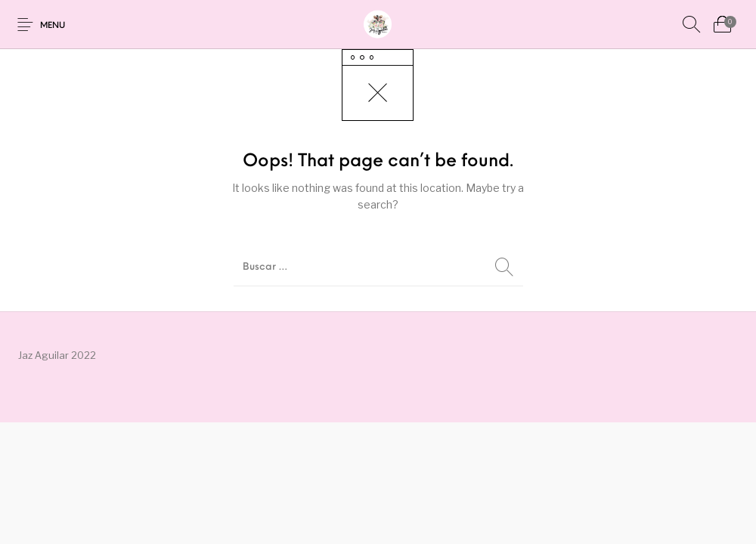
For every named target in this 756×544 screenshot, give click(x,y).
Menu (53, 26)
